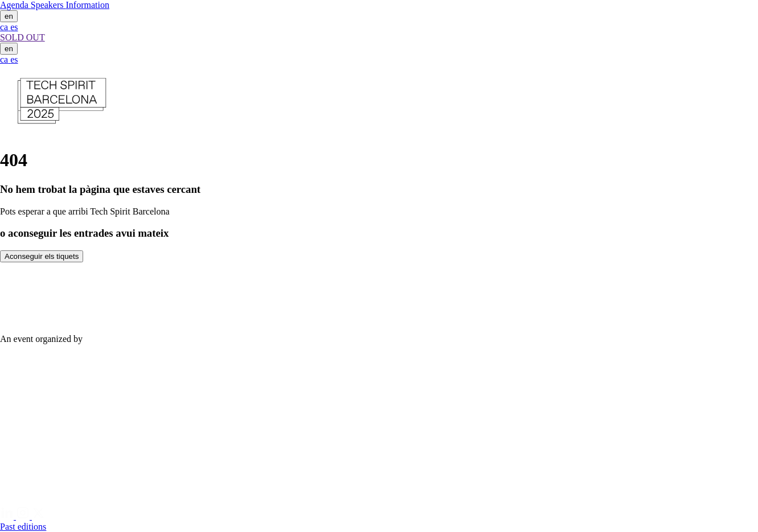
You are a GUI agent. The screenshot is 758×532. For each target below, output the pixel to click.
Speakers (48, 5)
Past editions (23, 527)
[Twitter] (39, 516)
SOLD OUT (22, 37)
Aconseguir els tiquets (42, 256)
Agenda (15, 5)
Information (88, 5)
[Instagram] (24, 516)
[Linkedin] (8, 516)
